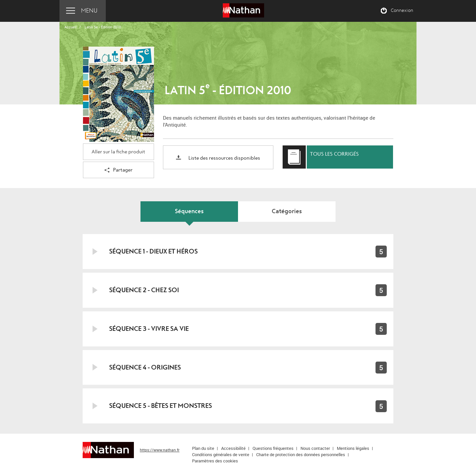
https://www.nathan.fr (160, 450)
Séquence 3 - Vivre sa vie (149, 329)
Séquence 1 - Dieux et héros (153, 251)
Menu (89, 11)
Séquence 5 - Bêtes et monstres (160, 406)
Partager (119, 170)
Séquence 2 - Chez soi (144, 290)
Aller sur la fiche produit (118, 152)
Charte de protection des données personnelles (301, 454)
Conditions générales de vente (221, 454)
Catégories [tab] (287, 211)
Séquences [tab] (189, 211)
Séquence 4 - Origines (145, 367)
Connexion (402, 11)
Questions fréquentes (273, 448)
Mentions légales (353, 448)
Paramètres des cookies (215, 461)
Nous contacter (315, 448)
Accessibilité (233, 448)
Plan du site (203, 448)
